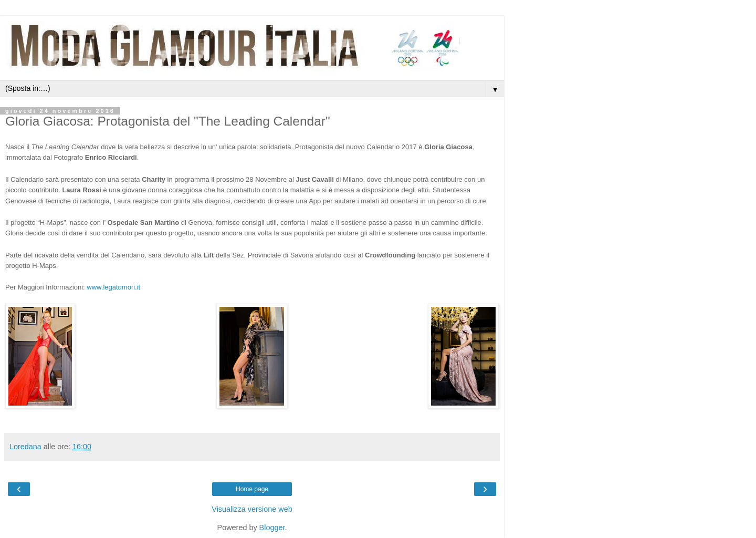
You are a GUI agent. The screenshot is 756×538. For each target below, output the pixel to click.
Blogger (272, 527)
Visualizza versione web (252, 509)
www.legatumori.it (113, 287)
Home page (252, 489)
